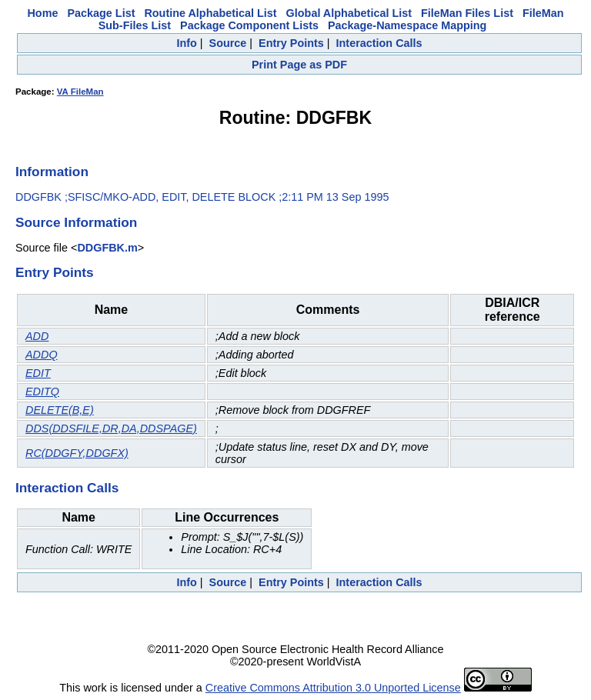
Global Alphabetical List (349, 13)
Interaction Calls (379, 43)
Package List (101, 13)
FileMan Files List (467, 13)
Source (228, 43)
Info (186, 43)
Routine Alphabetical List (210, 13)
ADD (37, 336)
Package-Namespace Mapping (407, 25)
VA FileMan (80, 92)
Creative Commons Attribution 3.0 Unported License (333, 688)
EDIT (38, 373)
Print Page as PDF (299, 65)
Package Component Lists (249, 25)
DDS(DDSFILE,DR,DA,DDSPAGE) (111, 428)
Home (42, 13)
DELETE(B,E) (60, 410)
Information (52, 172)
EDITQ (42, 392)
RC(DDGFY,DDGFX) (77, 453)
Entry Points (291, 43)
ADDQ (42, 355)
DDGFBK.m (107, 248)
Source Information (76, 222)
